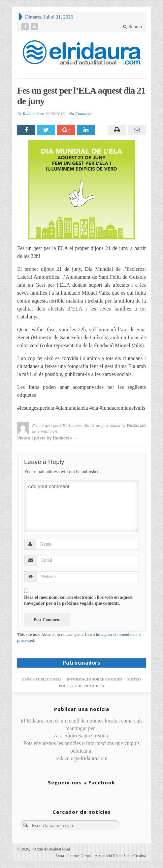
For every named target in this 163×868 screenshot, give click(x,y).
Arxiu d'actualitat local (50, 849)
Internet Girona (80, 856)
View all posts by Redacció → (47, 438)
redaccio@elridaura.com (81, 758)
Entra (60, 856)
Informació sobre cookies (95, 679)
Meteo (134, 679)
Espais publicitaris (42, 679)
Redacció (31, 114)
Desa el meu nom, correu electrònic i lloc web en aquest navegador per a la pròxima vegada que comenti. (78, 600)
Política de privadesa (81, 686)
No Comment (80, 114)
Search (132, 27)
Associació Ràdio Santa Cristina (120, 856)
